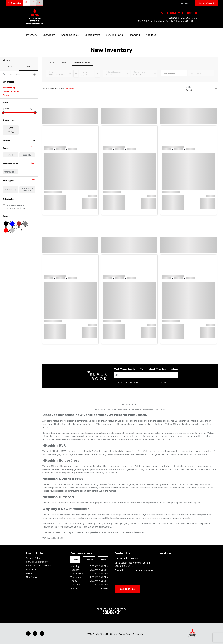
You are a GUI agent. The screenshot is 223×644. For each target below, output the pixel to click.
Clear (33, 119)
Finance (51, 62)
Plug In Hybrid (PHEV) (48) (27, 205)
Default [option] (189, 90)
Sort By (188, 87)
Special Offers (34, 558)
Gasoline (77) (11, 205)
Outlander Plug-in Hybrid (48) (15, 152)
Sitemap (113, 634)
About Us (31, 569)
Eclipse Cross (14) (10, 144)
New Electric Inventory (12, 91)
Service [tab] (89, 560)
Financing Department (39, 566)
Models (19, 141)
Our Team (31, 577)
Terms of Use (125, 634)
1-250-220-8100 (144, 570)
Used (10, 67)
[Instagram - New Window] (42, 634)
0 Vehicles (69, 89)
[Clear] (35, 74)
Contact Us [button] (127, 589)
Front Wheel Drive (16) (16, 224)
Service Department (37, 562)
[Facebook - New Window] (28, 634)
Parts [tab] (103, 560)
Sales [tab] (75, 560)
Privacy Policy (139, 634)
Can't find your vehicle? (169, 383)
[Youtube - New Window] (35, 634)
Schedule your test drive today (57, 532)
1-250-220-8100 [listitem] (188, 18)
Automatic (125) (11, 187)
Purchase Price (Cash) (83, 62)
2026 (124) (27, 170)
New (28, 67)
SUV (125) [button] (11, 132)
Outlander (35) (9, 148)
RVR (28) (6, 156)
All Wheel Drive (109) (15, 221)
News (29, 573)
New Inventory (9, 87)
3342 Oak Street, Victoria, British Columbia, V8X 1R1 (167, 21)
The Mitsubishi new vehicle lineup (58, 515)
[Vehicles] (146, 375)
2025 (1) (11, 170)
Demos (6, 95)
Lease (64, 62)
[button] (14, 3)
